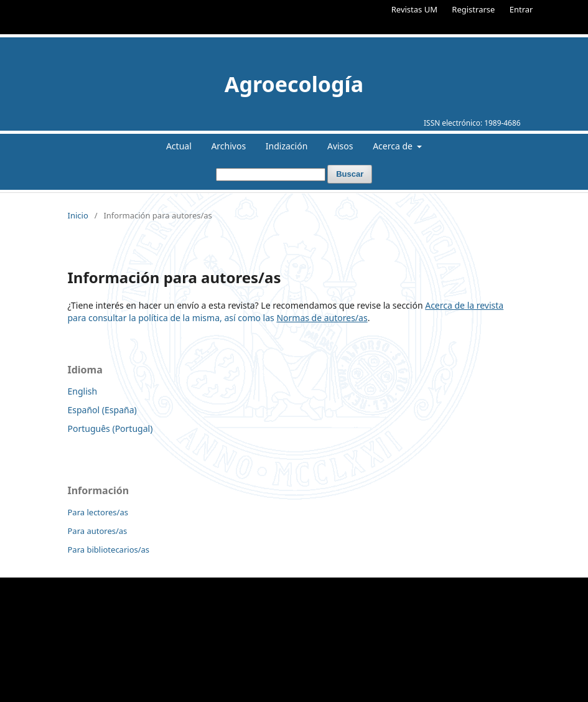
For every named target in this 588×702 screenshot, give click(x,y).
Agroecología (294, 84)
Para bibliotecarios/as (109, 550)
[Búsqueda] (271, 175)
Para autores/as (98, 531)
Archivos (228, 146)
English (83, 391)
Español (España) (102, 410)
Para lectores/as (98, 512)
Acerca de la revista (464, 305)
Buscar (350, 174)
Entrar (521, 9)
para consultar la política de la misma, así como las (172, 318)
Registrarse (473, 9)
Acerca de (394, 146)
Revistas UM (414, 9)
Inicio (78, 215)
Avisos (340, 146)
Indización (287, 146)
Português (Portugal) (110, 428)
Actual (179, 146)
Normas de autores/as (322, 318)
